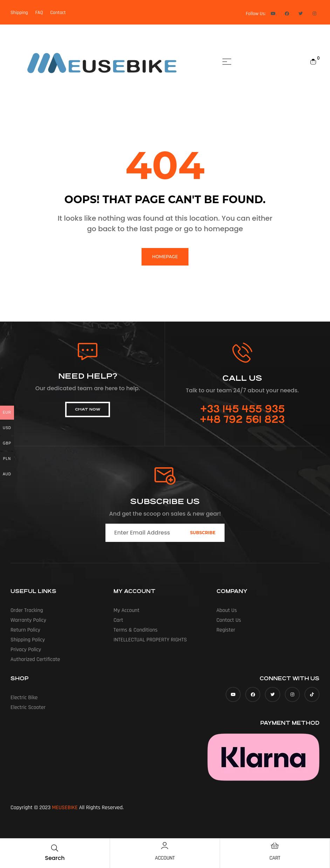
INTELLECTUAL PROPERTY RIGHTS (150, 640)
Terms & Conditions (136, 630)
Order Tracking (27, 610)
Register (226, 630)
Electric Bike (24, 698)
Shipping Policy (28, 640)
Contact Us (229, 620)
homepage (165, 257)
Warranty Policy (28, 620)
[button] (88, 409)
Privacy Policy (26, 650)
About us (227, 610)
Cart (275, 858)
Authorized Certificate (35, 659)
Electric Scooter (28, 707)
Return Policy (25, 630)
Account (165, 858)
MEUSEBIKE (65, 808)
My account (126, 610)
